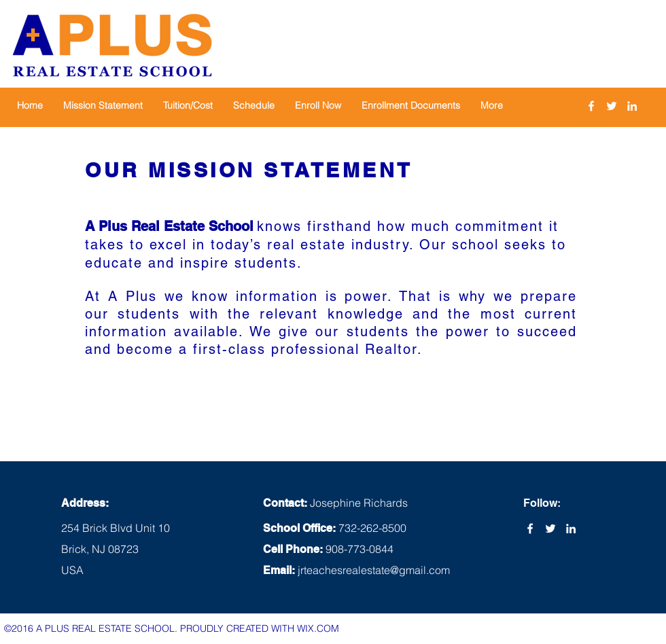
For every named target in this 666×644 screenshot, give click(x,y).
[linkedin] (632, 106)
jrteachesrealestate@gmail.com (374, 570)
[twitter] (612, 106)
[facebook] (591, 106)
